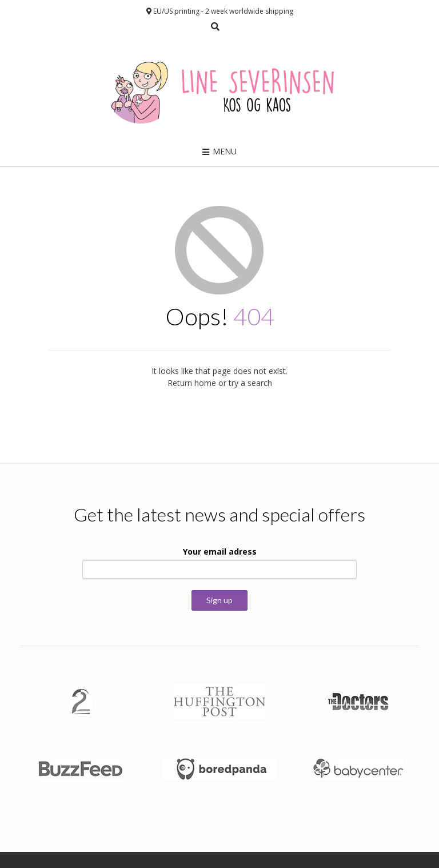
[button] (81, 702)
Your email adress (220, 552)
